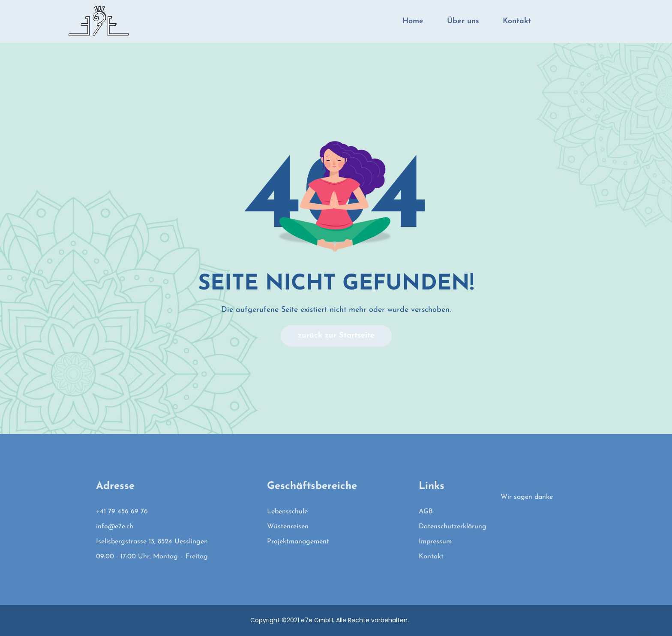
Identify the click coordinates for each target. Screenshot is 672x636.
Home (413, 21)
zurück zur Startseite (336, 336)
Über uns (463, 21)
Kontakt (517, 21)
